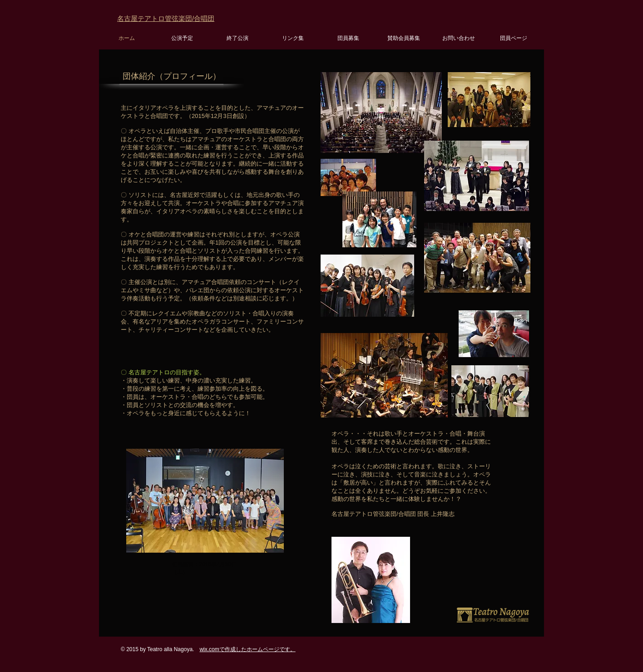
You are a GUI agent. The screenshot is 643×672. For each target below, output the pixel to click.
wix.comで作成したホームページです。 (247, 649)
